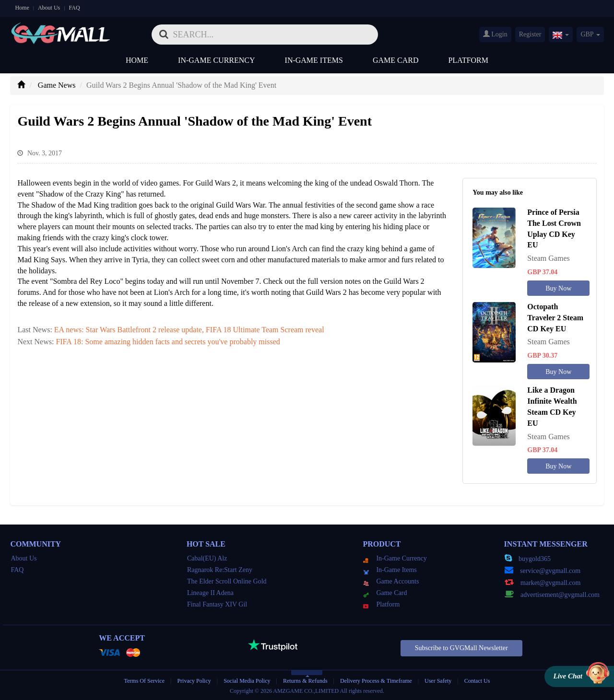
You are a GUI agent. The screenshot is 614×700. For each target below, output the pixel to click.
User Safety (438, 681)
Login (495, 34)
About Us (49, 8)
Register (530, 34)
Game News (57, 85)
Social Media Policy (247, 681)
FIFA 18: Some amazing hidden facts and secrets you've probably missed (168, 342)
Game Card (396, 60)
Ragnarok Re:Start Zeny (220, 570)
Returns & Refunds (305, 681)
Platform (468, 60)
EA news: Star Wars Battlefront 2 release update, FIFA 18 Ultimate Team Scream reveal (189, 330)
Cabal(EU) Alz (207, 558)
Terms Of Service (144, 681)
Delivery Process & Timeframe (376, 681)
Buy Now (558, 288)
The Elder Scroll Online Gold (227, 581)
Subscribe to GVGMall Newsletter (461, 648)
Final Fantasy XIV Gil (217, 604)
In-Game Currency (216, 60)
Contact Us (477, 681)
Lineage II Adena (210, 593)
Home (22, 8)
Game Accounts (391, 581)
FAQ (74, 8)
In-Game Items (314, 60)
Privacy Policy (195, 681)
